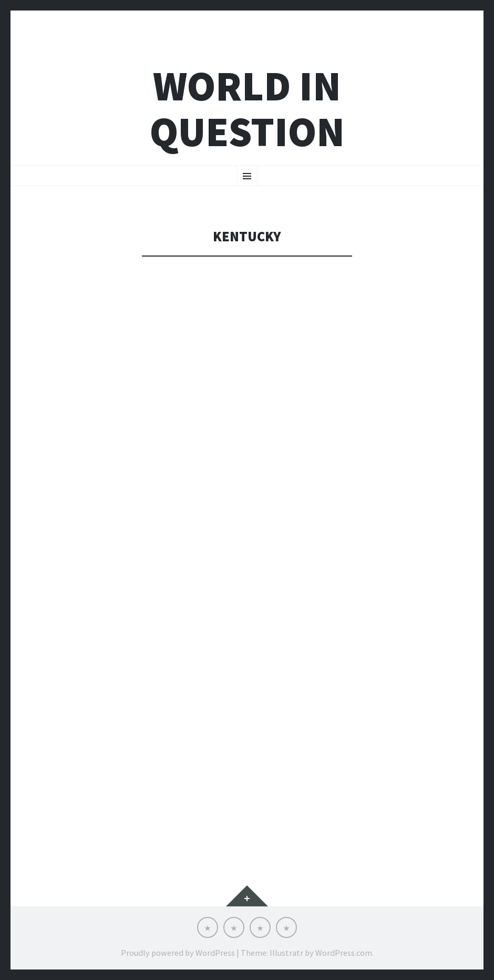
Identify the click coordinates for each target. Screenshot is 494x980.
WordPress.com (344, 953)
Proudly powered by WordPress (178, 953)
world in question (247, 109)
